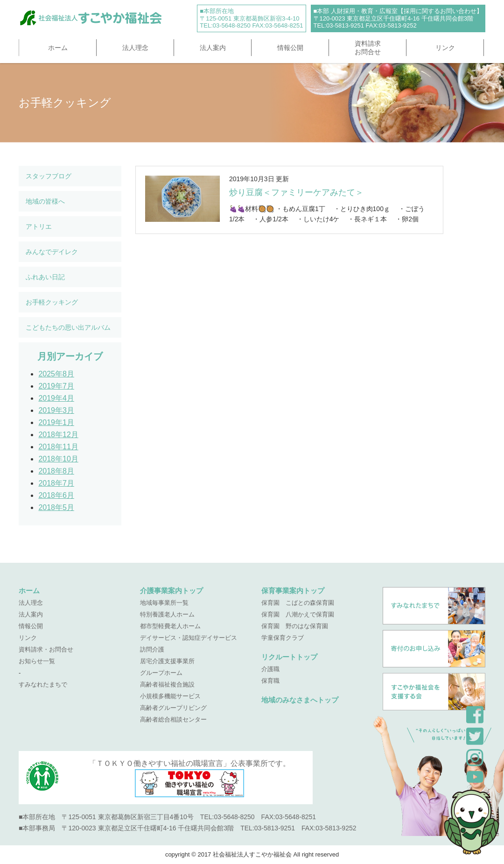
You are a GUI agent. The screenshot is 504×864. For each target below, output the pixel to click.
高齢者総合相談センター (173, 719)
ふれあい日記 (45, 277)
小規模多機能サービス (170, 696)
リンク (445, 48)
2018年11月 (58, 447)
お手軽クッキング (52, 302)
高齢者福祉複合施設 (167, 684)
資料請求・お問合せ (46, 649)
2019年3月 (56, 410)
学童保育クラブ (283, 638)
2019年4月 (56, 398)
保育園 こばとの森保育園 (298, 603)
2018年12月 (58, 435)
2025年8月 (56, 374)
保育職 (270, 681)
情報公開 (290, 48)
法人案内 (213, 48)
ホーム (58, 48)
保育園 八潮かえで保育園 (298, 614)
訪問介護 (152, 649)
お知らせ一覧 (37, 661)
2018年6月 (56, 495)
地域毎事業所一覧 (164, 603)
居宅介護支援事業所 (167, 661)
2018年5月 (56, 507)
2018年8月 (56, 471)
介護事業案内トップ (171, 591)
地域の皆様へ (45, 201)
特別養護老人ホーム (167, 614)
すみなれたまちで (43, 684)
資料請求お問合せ (368, 48)
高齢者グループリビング (173, 708)
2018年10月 (58, 459)
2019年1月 (56, 422)
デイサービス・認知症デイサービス (189, 638)
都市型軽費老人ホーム (170, 626)
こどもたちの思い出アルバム (68, 327)
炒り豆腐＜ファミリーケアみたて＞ (296, 192)
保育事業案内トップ (293, 591)
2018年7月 (56, 483)
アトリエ (39, 227)
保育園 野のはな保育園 (295, 626)
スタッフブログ (49, 176)
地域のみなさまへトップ (300, 700)
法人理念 (135, 48)
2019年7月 (56, 386)
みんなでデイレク (52, 252)
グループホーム (161, 673)
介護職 (270, 669)
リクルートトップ (289, 657)
